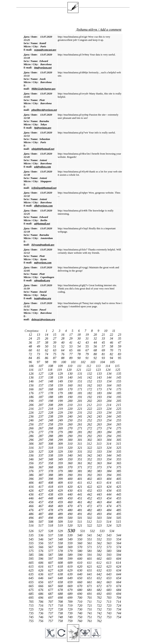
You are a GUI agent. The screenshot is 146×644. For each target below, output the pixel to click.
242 (90, 416)
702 (100, 598)
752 (100, 617)
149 (61, 381)
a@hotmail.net (42, 224)
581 (90, 551)
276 (32, 432)
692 (100, 594)
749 (71, 617)
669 (71, 586)
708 (61, 602)
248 (51, 420)
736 (41, 613)
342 (90, 455)
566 (41, 547)
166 (32, 389)
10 (106, 331)
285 (119, 432)
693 (109, 594)
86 (47, 358)
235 (119, 413)
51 (55, 346)
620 (80, 567)
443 (100, 494)
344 (109, 455)
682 (100, 590)
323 (100, 448)
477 (41, 510)
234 (109, 413)
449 (61, 498)
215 (118, 405)
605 (32, 563)
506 (32, 522)
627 (51, 570)
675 (32, 590)
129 (61, 374)
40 (63, 343)
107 (41, 366)
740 (80, 613)
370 (71, 467)
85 (39, 358)
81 (104, 354)
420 (71, 487)
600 (80, 559)
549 (71, 539)
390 (71, 475)
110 (70, 366)
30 (79, 338)
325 (119, 448)
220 (71, 409)
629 (71, 570)
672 (100, 586)
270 (71, 428)
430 (71, 491)
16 (63, 335)
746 (41, 617)
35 (120, 338)
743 (109, 613)
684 (119, 590)
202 (90, 401)
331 (80, 452)
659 (71, 582)
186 (32, 397)
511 (80, 522)
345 (119, 455)
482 (90, 510)
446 (32, 498)
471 (80, 506)
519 (61, 525)
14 (47, 335)
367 (41, 467)
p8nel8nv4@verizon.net (44, 110)
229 (61, 413)
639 (71, 574)
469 (61, 506)
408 (51, 483)
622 (100, 567)
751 (90, 617)
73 (39, 354)
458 (51, 502)
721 (90, 606)
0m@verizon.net (43, 68)
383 (100, 471)
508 (51, 522)
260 (71, 424)
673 (109, 586)
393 (100, 475)
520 (71, 525)
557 (51, 543)
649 (71, 578)
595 (32, 559)
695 (32, 598)
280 (71, 432)
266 (32, 428)
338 (51, 455)
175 (119, 389)
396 (32, 479)
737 (51, 613)
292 (90, 436)
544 (119, 535)
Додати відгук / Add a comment (99, 30)
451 (80, 498)
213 (99, 405)
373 (100, 467)
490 (71, 514)
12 (31, 335)
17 (71, 335)
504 (109, 518)
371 (80, 467)
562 (100, 543)
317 (41, 448)
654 (119, 578)
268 (51, 428)
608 (61, 563)
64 (63, 350)
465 (119, 502)
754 (119, 617)
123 (99, 370)
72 (31, 354)
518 (51, 525)
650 (80, 578)
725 (32, 609)
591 (90, 555)
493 (100, 514)
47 (120, 343)
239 (61, 416)
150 (71, 381)
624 (119, 567)
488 (51, 514)
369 (61, 467)
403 (100, 479)
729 (71, 609)
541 (90, 535)
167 (41, 389)
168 (51, 389)
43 (88, 343)
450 (71, 498)
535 (32, 535)
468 (51, 506)
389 (61, 475)
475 (119, 506)
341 (80, 455)
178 (51, 393)
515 (118, 522)
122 (89, 370)
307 (41, 444)
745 (32, 617)
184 (109, 393)
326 (32, 452)
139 (61, 377)
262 (90, 424)
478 (51, 510)
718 (61, 606)
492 (90, 514)
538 (61, 535)
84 (31, 358)
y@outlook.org (42, 280)
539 (71, 535)
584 (119, 551)
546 (41, 539)
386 (32, 475)
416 (32, 487)
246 (32, 420)
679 (71, 590)
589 (71, 555)
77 (71, 354)
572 (100, 547)
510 (71, 522)
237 (41, 416)
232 (90, 413)
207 (41, 405)
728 (61, 609)
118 (50, 370)
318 (51, 448)
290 (71, 436)
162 (90, 385)
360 (71, 463)
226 (32, 413)
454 (109, 498)
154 (109, 381)
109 (61, 366)
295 (119, 436)
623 (109, 567)
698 (61, 598)
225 (119, 409)
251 (80, 420)
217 (41, 409)
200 (71, 401)
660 (80, 582)
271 (80, 428)
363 (100, 463)
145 (119, 377)
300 (71, 440)
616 (41, 567)
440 (71, 494)
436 (32, 494)
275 (119, 428)
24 (31, 338)
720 (80, 606)
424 (109, 487)
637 (51, 574)
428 (51, 491)
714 (118, 602)
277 (41, 432)
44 (96, 343)
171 (80, 389)
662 (100, 582)
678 (61, 590)
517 (41, 525)
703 (109, 598)
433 (100, 491)
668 (61, 586)
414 (109, 483)
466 (32, 506)
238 (51, 416)
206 (32, 405)
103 (93, 362)
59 (120, 346)
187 (41, 397)
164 (109, 385)
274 (109, 428)
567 (51, 547)
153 (100, 381)
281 (80, 432)
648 (61, 578)
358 (51, 463)
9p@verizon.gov (43, 128)
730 (80, 609)
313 (99, 444)
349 (61, 459)
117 (41, 370)
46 (112, 343)
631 (90, 570)
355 (119, 459)
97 (39, 362)
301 (80, 440)
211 (80, 405)
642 (100, 574)
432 (90, 491)
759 (71, 621)
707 (51, 602)
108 (51, 366)
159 (61, 385)
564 (119, 543)
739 (71, 613)
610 (80, 563)
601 (90, 559)
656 (41, 582)
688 (61, 594)
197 (41, 401)
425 (119, 487)
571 (90, 547)
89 (71, 358)
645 (32, 578)
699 (71, 598)
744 (119, 613)
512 (90, 522)
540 (80, 535)
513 (99, 522)
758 (61, 621)
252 (90, 420)
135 (119, 374)
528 (51, 531)
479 (61, 510)
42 (79, 343)
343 (100, 455)
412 (90, 483)
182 (90, 393)
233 (100, 413)
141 (80, 377)
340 (71, 455)
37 (39, 343)
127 (41, 374)
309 (61, 444)
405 (119, 479)
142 (90, 377)
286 (32, 436)
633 (109, 570)
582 (100, 551)
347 (41, 459)
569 (71, 547)
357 (41, 463)
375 (119, 467)
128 (51, 374)
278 (51, 432)
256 (32, 424)
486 (32, 514)
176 (32, 393)
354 (109, 459)
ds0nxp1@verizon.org (43, 319)
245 (119, 416)
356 (32, 463)
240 (71, 416)
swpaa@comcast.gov (45, 50)
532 (93, 531)
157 (41, 385)
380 (71, 471)
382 (90, 471)
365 (119, 463)
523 (100, 525)
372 (90, 467)
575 (32, 551)
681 (90, 590)
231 (80, 413)
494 (109, 514)
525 (119, 525)
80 (96, 354)
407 (41, 483)
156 (32, 385)
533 (103, 531)
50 (47, 346)
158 (51, 385)
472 (90, 506)
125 (118, 370)
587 (51, 555)
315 (118, 444)
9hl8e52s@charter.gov (43, 89)
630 (80, 570)
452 (90, 498)
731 (90, 609)
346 (32, 459)
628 (61, 570)
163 (100, 385)
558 (61, 543)
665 (32, 586)
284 (109, 432)
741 (90, 613)
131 (80, 374)
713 (109, 602)
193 (100, 397)
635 (32, 574)
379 (61, 471)
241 (80, 416)
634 (119, 570)
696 (41, 598)
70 (112, 350)
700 (80, 598)
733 (109, 609)
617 (51, 567)
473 (100, 506)
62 (47, 350)
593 (109, 555)
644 (119, 574)
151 (80, 381)
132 (90, 374)
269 (61, 428)
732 (100, 609)
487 (41, 514)
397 (41, 479)
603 (109, 559)
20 (96, 335)
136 (32, 377)
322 (90, 448)
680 (80, 590)
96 (31, 362)
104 (103, 362)
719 (71, 606)
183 (100, 393)
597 (51, 559)
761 (90, 621)
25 (39, 338)
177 (41, 393)
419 (61, 487)
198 (51, 401)
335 (119, 452)
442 (90, 494)
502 (90, 518)
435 (119, 491)
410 (71, 483)
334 (109, 452)
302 (90, 440)
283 (100, 432)
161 (80, 385)
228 (51, 413)
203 (100, 401)
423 (100, 487)
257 (41, 424)
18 (79, 335)
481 (80, 510)
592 (100, 555)
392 (90, 475)
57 (104, 346)
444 (109, 494)
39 (55, 343)
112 (89, 366)
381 (80, 471)
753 (109, 617)
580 (80, 551)
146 (32, 381)
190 (71, 397)
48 (31, 346)
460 (71, 502)
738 (61, 613)
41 (71, 343)
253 (100, 420)
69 (104, 350)
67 (88, 350)
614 (118, 563)
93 (104, 358)
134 (109, 374)
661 (90, 582)
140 (71, 377)
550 (80, 539)
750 (80, 617)
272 (90, 428)
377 (41, 471)
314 (109, 444)
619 (71, 567)
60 (31, 350)
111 (80, 366)
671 (90, 586)
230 (71, 413)
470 (71, 506)
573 (109, 547)
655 (32, 582)
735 (32, 613)
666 (41, 586)
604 (119, 559)
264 (109, 424)
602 (100, 559)
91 (88, 358)
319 (61, 448)
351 (80, 459)
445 (119, 494)
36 (31, 343)
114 (108, 366)
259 (61, 424)
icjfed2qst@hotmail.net (44, 188)
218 (51, 409)
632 (100, 570)
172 (90, 389)
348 (51, 459)
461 (80, 502)
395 (119, 475)
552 (100, 539)
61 (39, 350)
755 (32, 621)
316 (32, 448)
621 (90, 567)
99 (55, 362)
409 (61, 483)
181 (80, 393)
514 (109, 522)
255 (119, 420)
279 (61, 432)
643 (109, 574)
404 (109, 479)
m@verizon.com (43, 262)
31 (88, 338)
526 (32, 531)
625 (32, 570)
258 (51, 424)
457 (41, 502)
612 (99, 563)
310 (71, 444)
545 (32, 539)
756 (41, 621)
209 (61, 405)
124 (108, 370)
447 (41, 498)
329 (61, 452)
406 (32, 483)
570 (80, 547)
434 (109, 491)
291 (80, 436)
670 (80, 586)
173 (100, 389)
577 (51, 551)
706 (41, 602)
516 (32, 525)
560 (80, 543)
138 (51, 377)
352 (90, 459)
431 (80, 491)
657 (51, 582)
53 (71, 346)
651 (90, 578)
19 (88, 335)
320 (71, 448)
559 (71, 543)
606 (41, 563)
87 (55, 358)
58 (112, 346)
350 (71, 459)
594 (119, 555)
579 (71, 551)
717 (51, 606)
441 (80, 494)
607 (51, 563)
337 (41, 455)
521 (80, 525)
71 (120, 350)
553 (109, 539)
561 (90, 543)
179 (61, 393)
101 (74, 362)
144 (109, 377)
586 (41, 555)
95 (120, 358)
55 (88, 346)
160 (71, 385)
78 (79, 354)
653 (109, 578)
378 (51, 471)
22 (112, 335)
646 (41, 578)
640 (80, 574)
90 (79, 358)
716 (41, 606)
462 (90, 502)
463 (100, 502)
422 (90, 487)
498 (51, 518)
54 (79, 346)
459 (61, 502)
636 (41, 574)
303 (100, 440)
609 (71, 563)
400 (71, 479)
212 (90, 405)
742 (100, 613)
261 (80, 424)
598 (61, 559)
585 (32, 555)
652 (100, 578)
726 (41, 609)
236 (32, 416)
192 (90, 397)
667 (51, 586)
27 (55, 338)
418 (51, 487)
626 (41, 570)
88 (63, 358)
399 (61, 479)
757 (51, 621)
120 (70, 370)
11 (114, 331)
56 (96, 346)
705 (32, 602)
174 (109, 389)
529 (61, 531)
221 (80, 409)
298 (51, 440)
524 (109, 525)
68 (96, 350)
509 (61, 522)
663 (109, 582)
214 (109, 405)
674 (119, 586)
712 (99, 602)
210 (71, 405)
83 (120, 354)
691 (90, 594)
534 (112, 531)
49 (39, 346)
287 (41, 436)
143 (100, 377)
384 (109, 471)
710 (80, 602)
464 (109, 502)
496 (32, 518)
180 (71, 393)
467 (41, 506)
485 (119, 510)
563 (109, 543)
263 (100, 424)
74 (47, 354)
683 (109, 590)
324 (109, 448)
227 (41, 413)
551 (90, 539)
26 (47, 338)
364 (109, 463)
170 (71, 389)
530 (72, 530)
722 (100, 606)
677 (51, 590)
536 (41, 535)
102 (84, 362)
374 (109, 467)
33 (104, 338)
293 (100, 436)
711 (90, 602)
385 (119, 471)
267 (41, 428)
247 (41, 420)
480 (71, 510)
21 (104, 335)
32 (96, 338)
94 (112, 358)
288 (51, 436)
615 (32, 567)
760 (80, 621)
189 (61, 397)
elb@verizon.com (43, 206)
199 (61, 401)
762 (100, 621)
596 (41, 559)
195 (119, 397)
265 (119, 424)
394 (109, 475)
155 (119, 381)
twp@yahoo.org (42, 298)
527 (41, 531)
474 (109, 506)
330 (71, 452)
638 (61, 574)
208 (51, 405)
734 (119, 609)
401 (80, 479)
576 (41, 551)
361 (80, 463)
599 (71, 559)
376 (32, 471)
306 (32, 444)
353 (100, 459)
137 (41, 377)
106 (32, 366)
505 (119, 518)
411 (80, 483)
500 (71, 518)
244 (109, 416)
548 (61, 539)
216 (32, 409)
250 (71, 420)
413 (99, 483)
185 (119, 393)
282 (90, 432)
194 (109, 397)
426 (32, 491)
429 (61, 491)
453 (100, 498)
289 (61, 436)
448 (51, 498)
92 (96, 358)
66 (79, 350)
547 (51, 539)
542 (100, 535)
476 (32, 510)
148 (51, 381)
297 (41, 440)
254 (109, 420)
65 (71, 350)
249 (61, 420)
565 (32, 547)
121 (79, 370)
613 (109, 563)
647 (51, 578)
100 (64, 362)
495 (119, 514)
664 (119, 582)
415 (118, 483)
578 (61, 551)
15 (55, 335)
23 (120, 335)
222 (90, 409)
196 (32, 401)
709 (71, 602)
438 (51, 494)
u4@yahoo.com (42, 167)
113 (99, 366)
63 (55, 350)
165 (119, 385)
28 (63, 338)
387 (41, 475)
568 (61, 547)
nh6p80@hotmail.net (43, 149)
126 (32, 374)
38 (47, 343)
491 (80, 514)
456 (32, 502)
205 (119, 401)
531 (83, 531)
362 (90, 463)
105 (112, 362)
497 (41, 518)
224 (109, 409)
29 (71, 338)
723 (109, 606)
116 (32, 370)
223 (100, 409)
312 (90, 444)
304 (109, 440)
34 (112, 338)
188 (51, 397)
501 (80, 518)
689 (71, 594)
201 (80, 401)
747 (51, 617)
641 (90, 574)
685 (32, 594)
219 (61, 409)
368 (51, 467)
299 (61, 440)
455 (119, 498)
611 (90, 563)
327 (41, 452)
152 (90, 381)
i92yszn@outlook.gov (43, 245)
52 (63, 346)
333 (100, 452)
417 (41, 487)
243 (100, 416)
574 (119, 547)
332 (90, 452)
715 (32, 606)
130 (71, 374)
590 (80, 555)
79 (88, 354)
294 (109, 436)
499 (61, 518)
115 (117, 366)
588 (61, 555)
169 (61, 389)
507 (41, 522)
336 (32, 455)
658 (61, 582)
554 (119, 539)
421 (80, 487)
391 (80, 475)
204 (109, 401)
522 (90, 525)
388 (51, 475)
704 (119, 598)
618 (61, 567)
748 (61, 617)
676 (41, 590)
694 (119, 594)
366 (32, 467)
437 (41, 494)
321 (80, 448)
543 (109, 535)
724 (119, 606)
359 (61, 463)
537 (51, 535)
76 (63, 354)
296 (32, 440)
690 (80, 594)
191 (80, 397)
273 (100, 428)
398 (51, 479)
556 (41, 543)
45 (104, 343)
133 (100, 374)
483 (100, 510)
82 (112, 354)
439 (61, 494)
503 (100, 518)
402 (90, 479)
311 (80, 444)
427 (41, 491)
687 (51, 594)
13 (39, 335)
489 (61, 514)
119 (60, 370)
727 (51, 609)
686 (41, 594)
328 (51, 452)
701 (90, 598)
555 (32, 543)
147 (41, 381)
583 (109, 551)
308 (51, 444)
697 (51, 598)
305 (119, 440)
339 (61, 455)
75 (55, 354)
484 (109, 510)
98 (47, 362)
